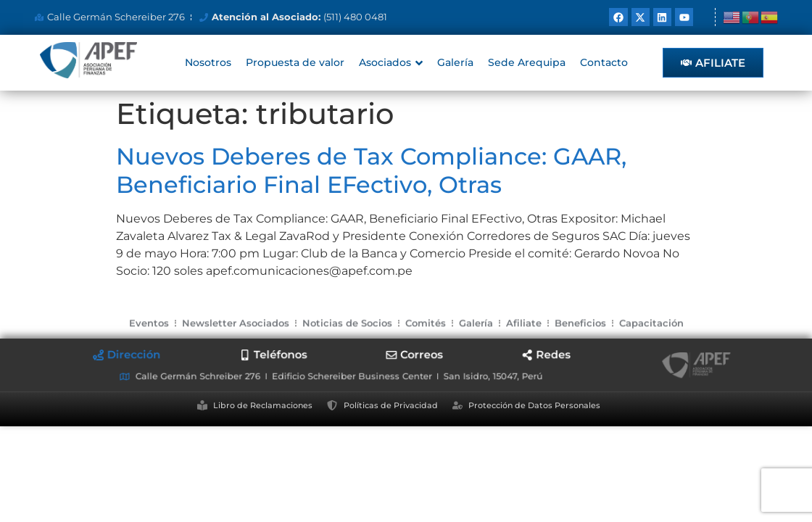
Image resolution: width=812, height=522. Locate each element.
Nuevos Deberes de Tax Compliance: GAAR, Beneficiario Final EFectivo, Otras (371, 170)
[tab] (166, 356)
